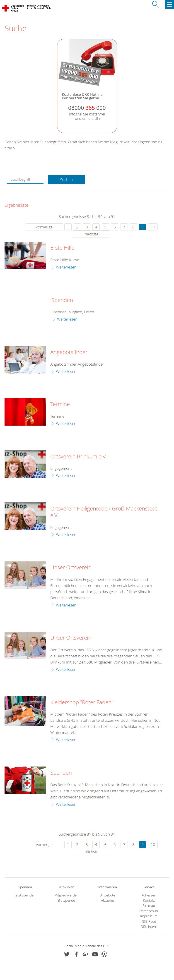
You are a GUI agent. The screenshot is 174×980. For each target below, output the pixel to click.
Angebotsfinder (69, 352)
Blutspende (66, 900)
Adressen (149, 895)
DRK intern (149, 927)
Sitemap (149, 906)
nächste (92, 234)
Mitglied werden (66, 895)
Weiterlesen (66, 267)
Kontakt (149, 900)
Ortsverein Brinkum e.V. (79, 457)
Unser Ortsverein (71, 568)
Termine (60, 404)
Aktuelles (108, 900)
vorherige (44, 227)
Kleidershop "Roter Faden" (82, 702)
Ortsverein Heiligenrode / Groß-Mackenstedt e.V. (104, 512)
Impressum (149, 916)
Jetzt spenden (25, 895)
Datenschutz (149, 911)
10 (153, 227)
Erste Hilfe (62, 248)
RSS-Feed (149, 921)
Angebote (108, 895)
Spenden (62, 300)
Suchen (66, 180)
